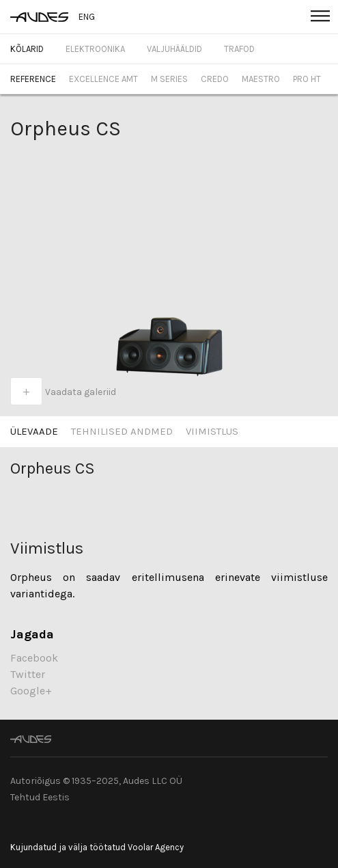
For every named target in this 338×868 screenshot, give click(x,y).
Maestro (261, 79)
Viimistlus (212, 431)
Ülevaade (34, 431)
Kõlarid (27, 49)
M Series (169, 79)
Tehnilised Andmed (122, 431)
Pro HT (307, 79)
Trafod (239, 49)
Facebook (34, 658)
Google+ (31, 691)
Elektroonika (95, 49)
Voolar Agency (156, 847)
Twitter (28, 674)
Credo (215, 79)
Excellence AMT (103, 79)
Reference (33, 79)
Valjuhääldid (174, 49)
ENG (87, 17)
